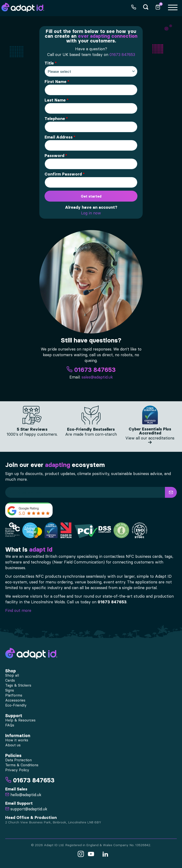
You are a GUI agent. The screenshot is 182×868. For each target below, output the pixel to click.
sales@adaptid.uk (97, 377)
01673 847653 (122, 55)
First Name (55, 82)
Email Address (59, 137)
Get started (91, 196)
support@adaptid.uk (26, 809)
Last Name (55, 100)
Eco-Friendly (16, 705)
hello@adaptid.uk (23, 795)
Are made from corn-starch (91, 434)
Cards (10, 680)
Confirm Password (63, 174)
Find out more (18, 610)
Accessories (15, 700)
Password (54, 156)
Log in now (91, 213)
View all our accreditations (150, 440)
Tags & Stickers (18, 685)
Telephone (55, 119)
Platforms (14, 695)
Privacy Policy (17, 770)
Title (49, 63)
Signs (10, 690)
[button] (171, 492)
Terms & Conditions (22, 765)
